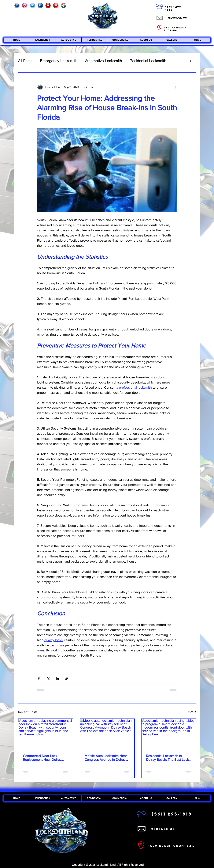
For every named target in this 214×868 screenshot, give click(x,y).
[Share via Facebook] (39, 678)
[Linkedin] (40, 5)
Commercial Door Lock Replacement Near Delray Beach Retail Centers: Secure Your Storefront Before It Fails (45, 758)
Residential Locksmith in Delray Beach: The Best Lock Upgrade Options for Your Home (167, 758)
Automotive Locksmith (103, 61)
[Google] (64, 5)
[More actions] (175, 87)
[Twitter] (32, 5)
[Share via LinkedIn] (57, 678)
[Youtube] (48, 5)
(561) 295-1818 (172, 814)
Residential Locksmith (148, 61)
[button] (192, 61)
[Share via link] (67, 678)
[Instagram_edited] (25, 5)
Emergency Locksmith (59, 61)
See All (192, 711)
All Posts (25, 61)
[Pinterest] (56, 5)
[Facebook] (17, 5)
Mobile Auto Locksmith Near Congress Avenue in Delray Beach (106, 758)
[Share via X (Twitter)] (48, 678)
